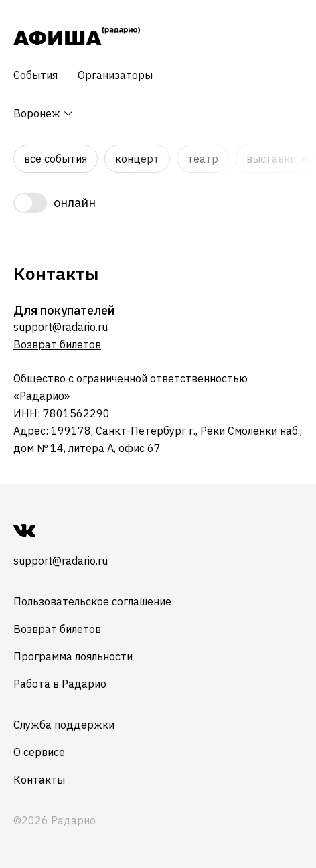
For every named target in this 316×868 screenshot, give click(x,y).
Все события (56, 159)
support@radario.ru (61, 327)
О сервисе (39, 752)
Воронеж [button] (44, 113)
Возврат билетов (57, 344)
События (35, 75)
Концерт (137, 159)
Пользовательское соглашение (92, 601)
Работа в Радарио (60, 684)
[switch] (158, 203)
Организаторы (115, 75)
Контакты (39, 780)
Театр (203, 159)
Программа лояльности (73, 656)
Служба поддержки (64, 725)
